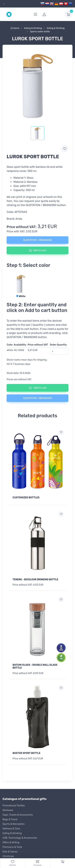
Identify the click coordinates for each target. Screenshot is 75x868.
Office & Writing (11, 842)
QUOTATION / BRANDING (37, 240)
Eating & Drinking (12, 833)
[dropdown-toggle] (68, 14)
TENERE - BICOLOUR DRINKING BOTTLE (35, 580)
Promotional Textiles (14, 806)
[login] (51, 14)
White (21, 296)
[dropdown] (3, 4)
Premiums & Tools (12, 847)
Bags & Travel (10, 819)
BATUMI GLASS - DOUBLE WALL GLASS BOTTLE (35, 666)
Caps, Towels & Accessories (18, 815)
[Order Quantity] (59, 351)
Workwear (8, 810)
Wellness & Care (11, 829)
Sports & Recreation (14, 824)
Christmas (8, 856)
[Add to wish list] (61, 432)
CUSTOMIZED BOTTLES (26, 498)
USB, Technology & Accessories (20, 838)
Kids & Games (10, 852)
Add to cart (37, 250)
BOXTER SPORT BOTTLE (26, 753)
